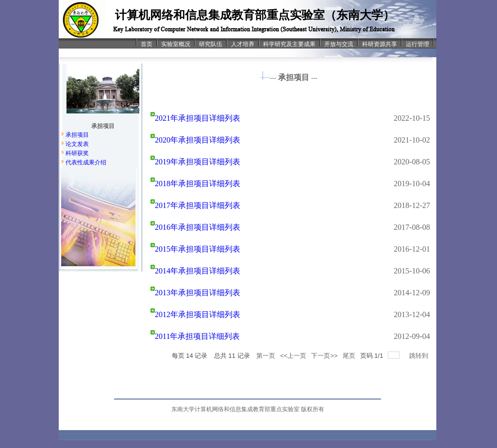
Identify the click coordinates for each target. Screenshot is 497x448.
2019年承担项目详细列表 (198, 162)
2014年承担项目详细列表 (198, 271)
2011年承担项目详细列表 (197, 336)
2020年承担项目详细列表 (198, 140)
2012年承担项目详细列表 (198, 314)
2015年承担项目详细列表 (198, 249)
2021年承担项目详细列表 (198, 118)
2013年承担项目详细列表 (198, 293)
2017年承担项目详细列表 (198, 205)
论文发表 (77, 144)
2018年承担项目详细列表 (198, 184)
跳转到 (420, 356)
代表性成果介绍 (86, 162)
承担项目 (77, 135)
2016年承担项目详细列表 (198, 227)
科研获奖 (77, 153)
